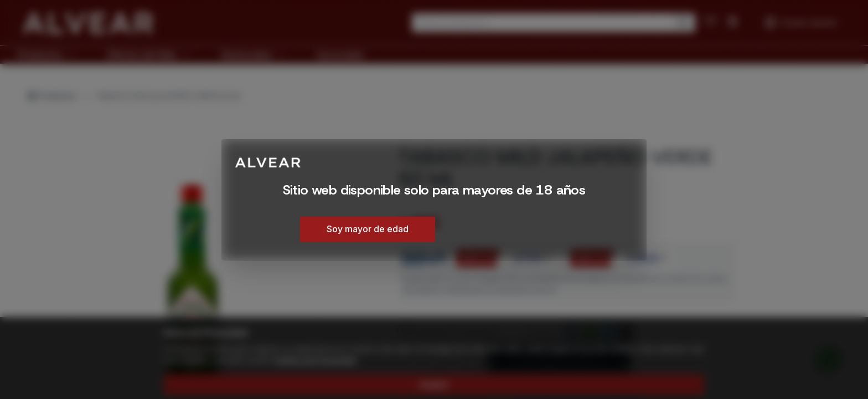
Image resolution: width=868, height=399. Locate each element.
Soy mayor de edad (368, 229)
